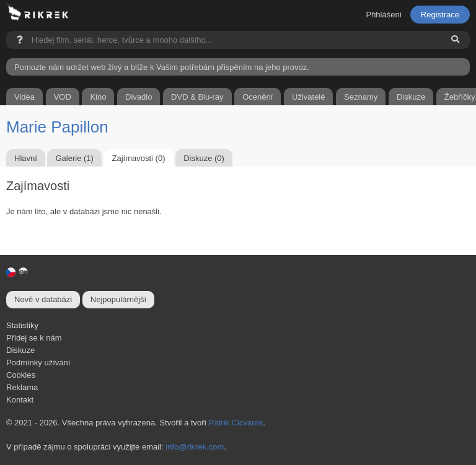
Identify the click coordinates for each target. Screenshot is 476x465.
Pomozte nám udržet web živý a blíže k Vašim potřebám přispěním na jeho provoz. (162, 67)
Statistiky (22, 325)
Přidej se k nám (34, 338)
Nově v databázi (43, 299)
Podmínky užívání (38, 363)
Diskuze (20, 350)
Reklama (22, 387)
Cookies (21, 375)
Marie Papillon (57, 127)
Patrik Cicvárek (236, 423)
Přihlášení (384, 15)
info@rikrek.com (195, 447)
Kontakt (20, 400)
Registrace (440, 15)
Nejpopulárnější (118, 299)
